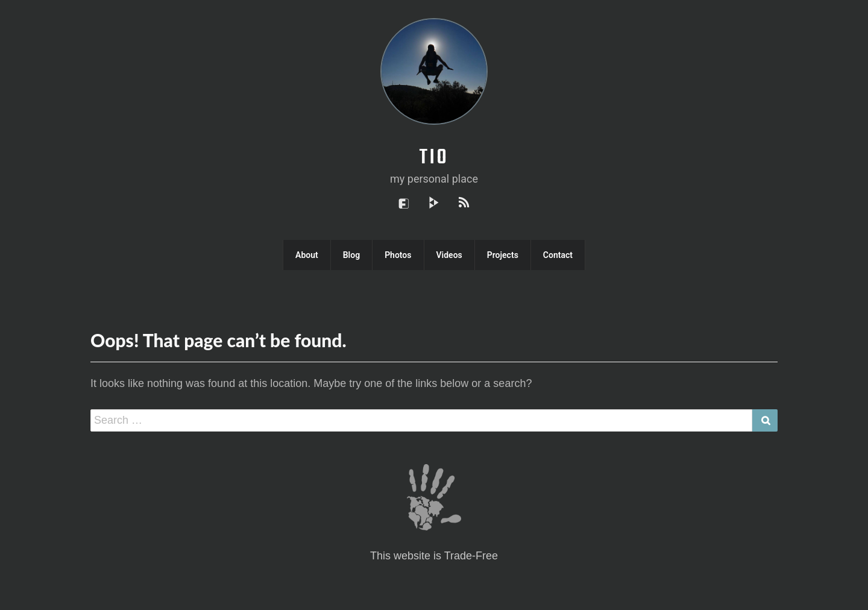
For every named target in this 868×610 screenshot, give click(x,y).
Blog (351, 255)
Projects (503, 255)
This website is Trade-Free (434, 556)
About (307, 255)
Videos (449, 255)
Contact (558, 255)
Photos (398, 255)
